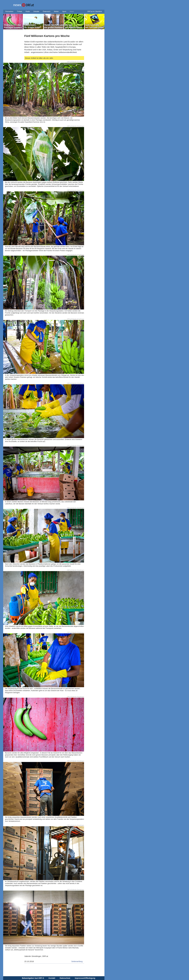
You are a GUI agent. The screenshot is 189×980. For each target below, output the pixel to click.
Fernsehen (9, 11)
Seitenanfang (77, 961)
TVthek (19, 11)
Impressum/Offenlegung (85, 978)
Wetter (56, 11)
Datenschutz (65, 978)
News (72, 11)
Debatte (36, 11)
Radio (28, 11)
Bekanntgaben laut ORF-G (33, 978)
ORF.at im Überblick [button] (95, 11)
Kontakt (52, 978)
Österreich (47, 11)
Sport (64, 11)
